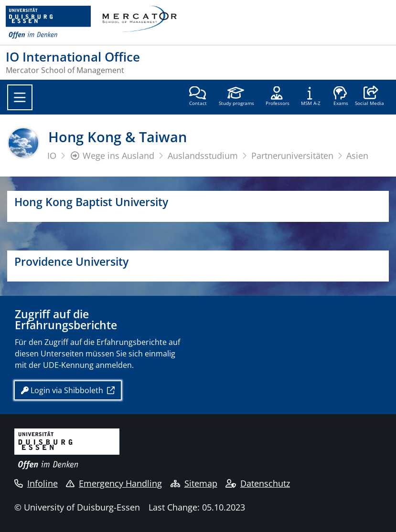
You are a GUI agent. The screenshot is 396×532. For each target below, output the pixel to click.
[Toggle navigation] (20, 97)
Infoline (36, 483)
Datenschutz (258, 483)
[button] (369, 97)
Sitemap (194, 483)
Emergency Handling (114, 483)
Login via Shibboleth (63, 390)
